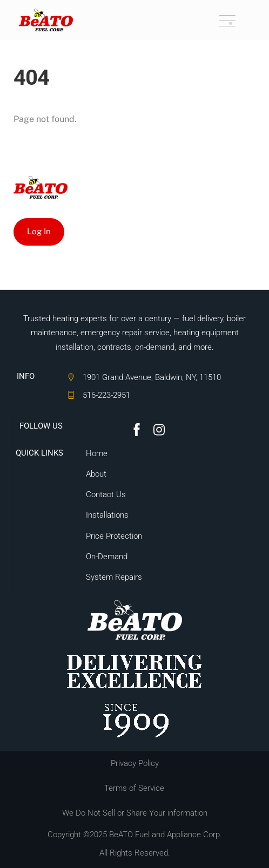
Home (97, 453)
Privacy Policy (135, 763)
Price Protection (114, 536)
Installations (107, 515)
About (96, 474)
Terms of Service (134, 788)
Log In (39, 231)
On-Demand (107, 557)
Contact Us (106, 494)
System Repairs (114, 577)
